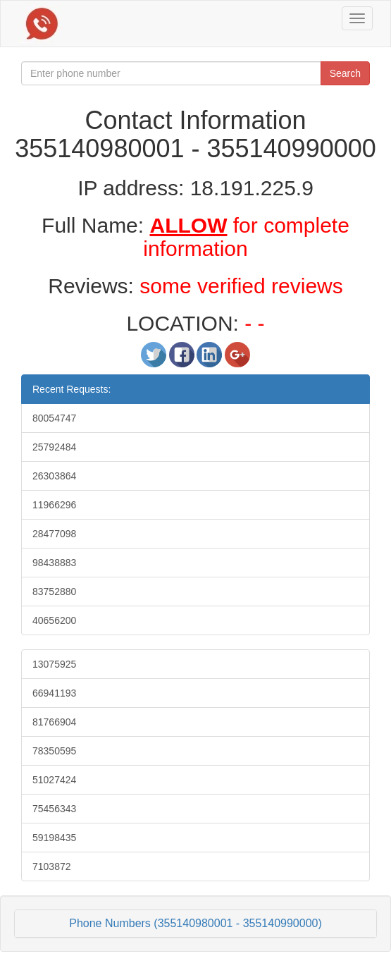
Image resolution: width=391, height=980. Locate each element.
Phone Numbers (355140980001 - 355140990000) (195, 923)
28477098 (54, 534)
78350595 (54, 751)
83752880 (54, 592)
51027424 (54, 780)
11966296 (54, 505)
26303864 (54, 476)
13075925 (54, 664)
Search (345, 73)
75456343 (54, 809)
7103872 (52, 866)
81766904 (54, 722)
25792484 (54, 447)
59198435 (54, 838)
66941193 (54, 693)
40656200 (54, 620)
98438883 (54, 563)
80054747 (54, 418)
